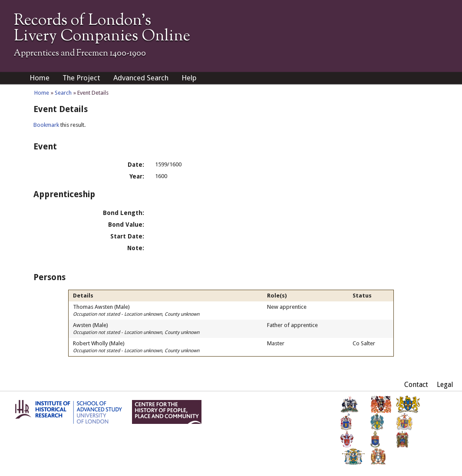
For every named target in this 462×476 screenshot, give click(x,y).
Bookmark (46, 125)
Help (189, 78)
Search (63, 93)
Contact (416, 385)
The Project (81, 78)
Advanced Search (141, 78)
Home (40, 78)
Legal (445, 385)
